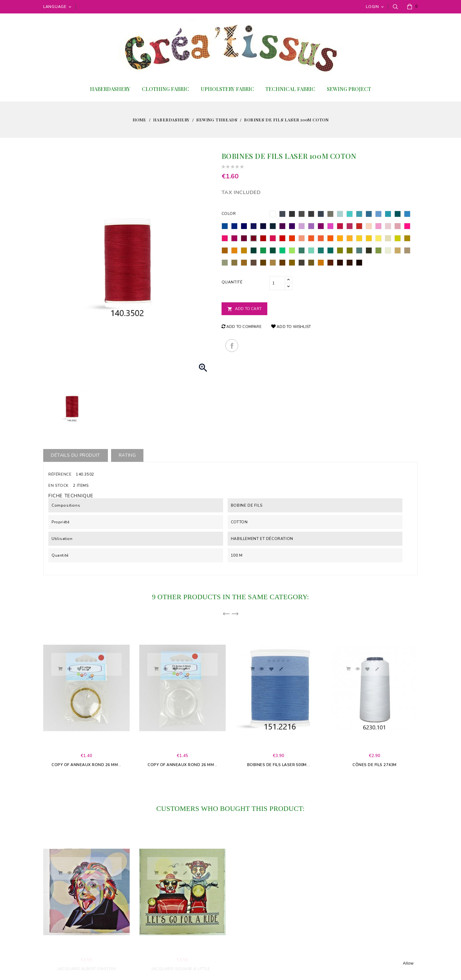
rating (127, 455)
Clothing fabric (166, 89)
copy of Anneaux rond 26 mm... (86, 765)
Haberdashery (110, 89)
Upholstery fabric (227, 89)
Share (232, 346)
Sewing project (349, 89)
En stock (59, 486)
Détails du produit (76, 455)
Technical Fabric (290, 89)
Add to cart (244, 309)
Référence (60, 474)
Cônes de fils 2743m (375, 765)
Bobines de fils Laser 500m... (279, 765)
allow (408, 963)
